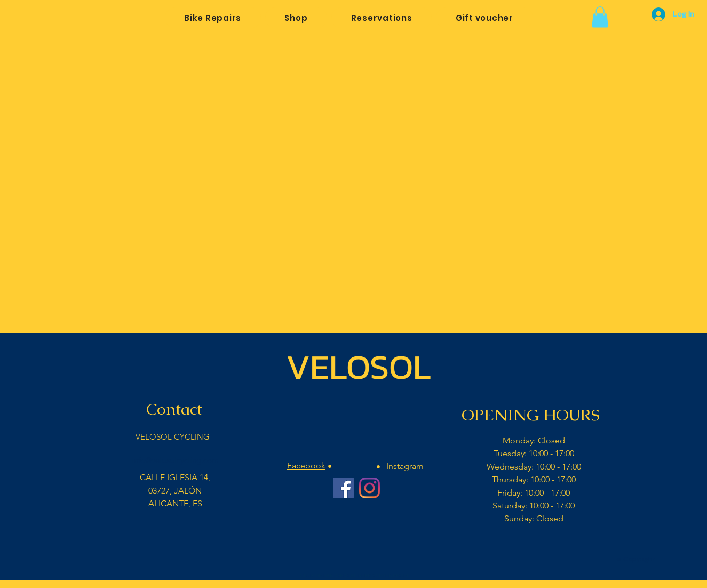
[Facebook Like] (356, 553)
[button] (600, 17)
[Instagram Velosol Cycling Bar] (370, 488)
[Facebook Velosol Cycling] (343, 488)
